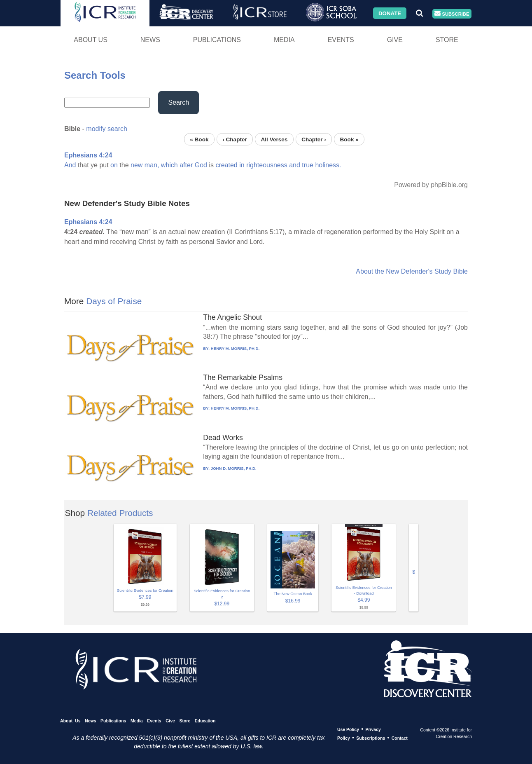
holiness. (328, 165)
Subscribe (452, 14)
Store (447, 40)
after (186, 165)
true (308, 165)
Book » (349, 139)
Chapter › (314, 139)
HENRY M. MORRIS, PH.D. (235, 348)
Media (284, 40)
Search (178, 102)
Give (395, 40)
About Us (91, 40)
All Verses (274, 139)
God (201, 165)
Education (205, 721)
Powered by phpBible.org (431, 185)
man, (152, 165)
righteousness (267, 165)
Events (341, 40)
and (295, 165)
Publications (217, 40)
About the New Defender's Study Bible (412, 271)
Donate (390, 13)
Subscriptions (371, 738)
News (150, 40)
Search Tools (95, 75)
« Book (199, 139)
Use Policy (348, 729)
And (70, 165)
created (226, 165)
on (114, 165)
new (136, 165)
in (242, 165)
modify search (107, 129)
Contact (400, 738)
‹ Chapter (235, 139)
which (169, 165)
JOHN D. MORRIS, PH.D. (234, 468)
